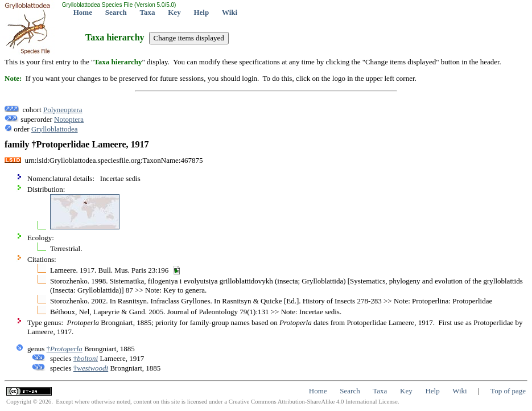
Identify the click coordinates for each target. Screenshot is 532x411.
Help (201, 12)
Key (174, 12)
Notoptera (69, 119)
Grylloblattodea (55, 129)
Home (83, 12)
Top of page (508, 391)
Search (116, 12)
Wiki (230, 12)
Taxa (148, 12)
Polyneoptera (63, 110)
